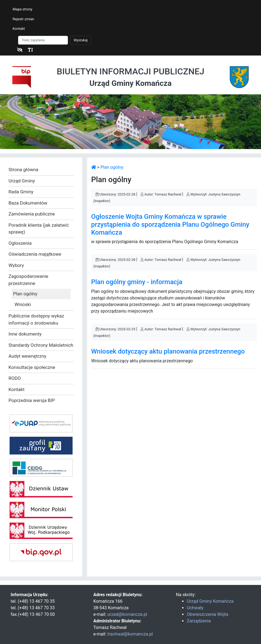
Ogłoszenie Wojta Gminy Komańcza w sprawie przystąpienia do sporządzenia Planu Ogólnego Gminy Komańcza (170, 225)
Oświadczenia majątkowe (35, 254)
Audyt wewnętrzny (27, 356)
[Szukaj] (43, 40)
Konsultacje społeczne (32, 367)
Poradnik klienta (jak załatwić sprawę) (39, 229)
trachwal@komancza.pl (130, 634)
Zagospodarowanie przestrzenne (28, 280)
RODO (15, 378)
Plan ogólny (25, 294)
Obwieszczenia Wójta (207, 614)
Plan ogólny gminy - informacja (137, 282)
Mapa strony (22, 9)
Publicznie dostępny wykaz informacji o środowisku (36, 319)
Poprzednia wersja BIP (32, 400)
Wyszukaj (81, 40)
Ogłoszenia (20, 243)
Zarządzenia (199, 621)
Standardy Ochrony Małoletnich (41, 345)
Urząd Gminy (22, 181)
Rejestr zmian (23, 19)
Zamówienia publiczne (32, 214)
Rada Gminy (21, 192)
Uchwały (195, 608)
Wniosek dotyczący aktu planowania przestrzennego (168, 351)
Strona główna (23, 170)
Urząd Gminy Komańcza (210, 601)
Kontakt (19, 29)
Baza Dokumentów (28, 203)
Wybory (16, 265)
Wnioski (23, 304)
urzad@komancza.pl (127, 614)
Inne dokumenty (25, 334)
